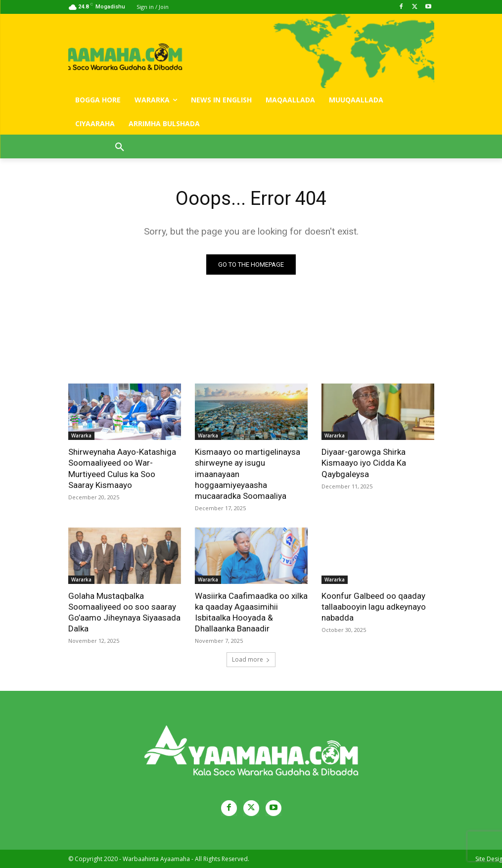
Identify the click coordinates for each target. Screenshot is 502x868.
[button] (120, 147)
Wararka (81, 435)
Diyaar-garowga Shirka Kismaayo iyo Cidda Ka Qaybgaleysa (364, 463)
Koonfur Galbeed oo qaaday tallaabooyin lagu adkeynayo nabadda (374, 607)
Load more (251, 659)
